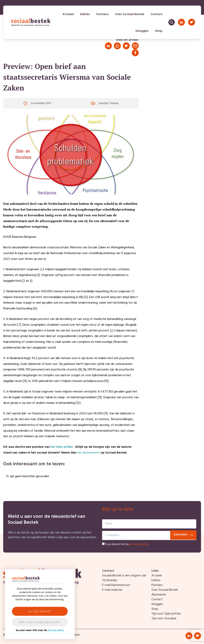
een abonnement (88, 453)
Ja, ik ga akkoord (40, 611)
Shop (158, 32)
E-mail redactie (112, 590)
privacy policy (56, 630)
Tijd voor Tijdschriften (166, 614)
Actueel (68, 15)
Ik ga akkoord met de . (128, 544)
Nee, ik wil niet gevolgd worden (40, 622)
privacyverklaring (139, 544)
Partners (102, 15)
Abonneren (159, 595)
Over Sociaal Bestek (129, 15)
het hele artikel (62, 447)
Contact (156, 15)
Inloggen (142, 32)
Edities (85, 15)
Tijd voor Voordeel (164, 619)
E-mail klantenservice (116, 585)
